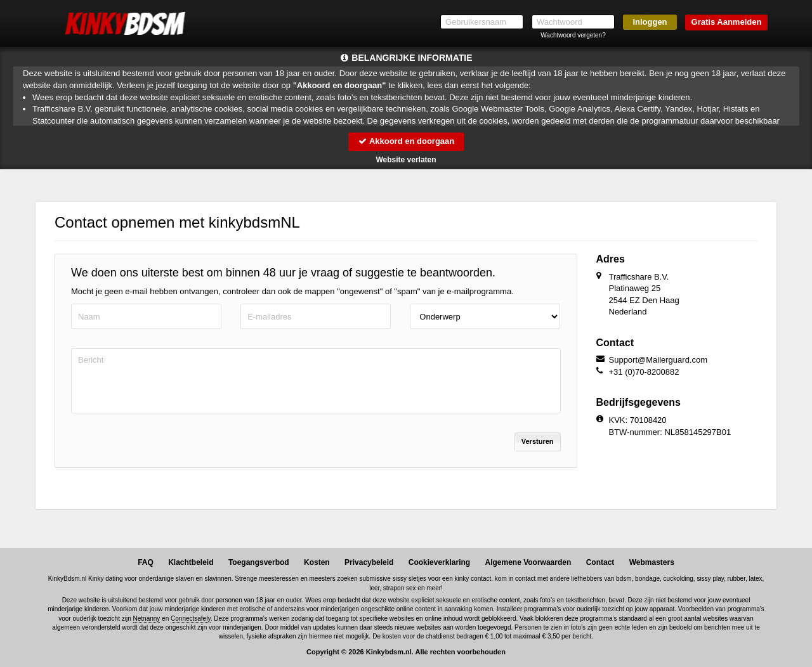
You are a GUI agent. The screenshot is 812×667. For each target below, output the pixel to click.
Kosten (317, 562)
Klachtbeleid (191, 562)
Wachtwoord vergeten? (573, 35)
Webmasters (652, 562)
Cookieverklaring (439, 562)
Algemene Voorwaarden (528, 562)
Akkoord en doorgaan (406, 141)
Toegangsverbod (259, 562)
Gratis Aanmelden (727, 22)
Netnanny (147, 618)
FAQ (146, 562)
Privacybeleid (369, 562)
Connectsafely (191, 618)
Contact (600, 562)
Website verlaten (406, 160)
